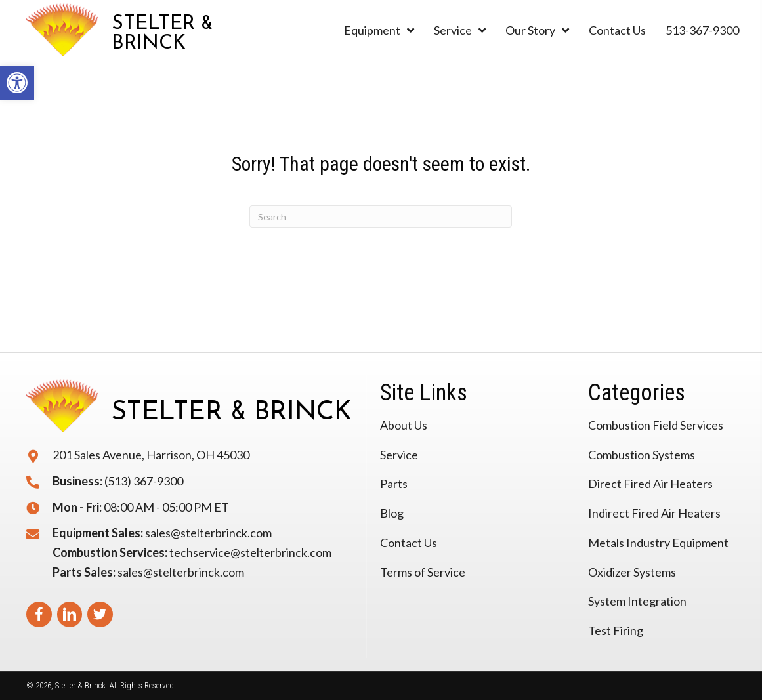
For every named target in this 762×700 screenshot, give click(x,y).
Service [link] (399, 455)
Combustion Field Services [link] (656, 425)
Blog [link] (392, 513)
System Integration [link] (637, 601)
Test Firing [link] (616, 630)
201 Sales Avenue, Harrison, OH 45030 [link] (151, 455)
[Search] (381, 216)
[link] (17, 83)
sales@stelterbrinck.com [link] (208, 533)
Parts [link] (394, 484)
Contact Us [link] (409, 543)
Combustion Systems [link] (642, 455)
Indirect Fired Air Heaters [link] (654, 513)
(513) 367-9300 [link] (144, 481)
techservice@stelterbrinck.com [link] (250, 552)
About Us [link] (404, 425)
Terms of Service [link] (423, 572)
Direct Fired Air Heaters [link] (650, 484)
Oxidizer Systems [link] (632, 572)
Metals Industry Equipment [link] (658, 543)
